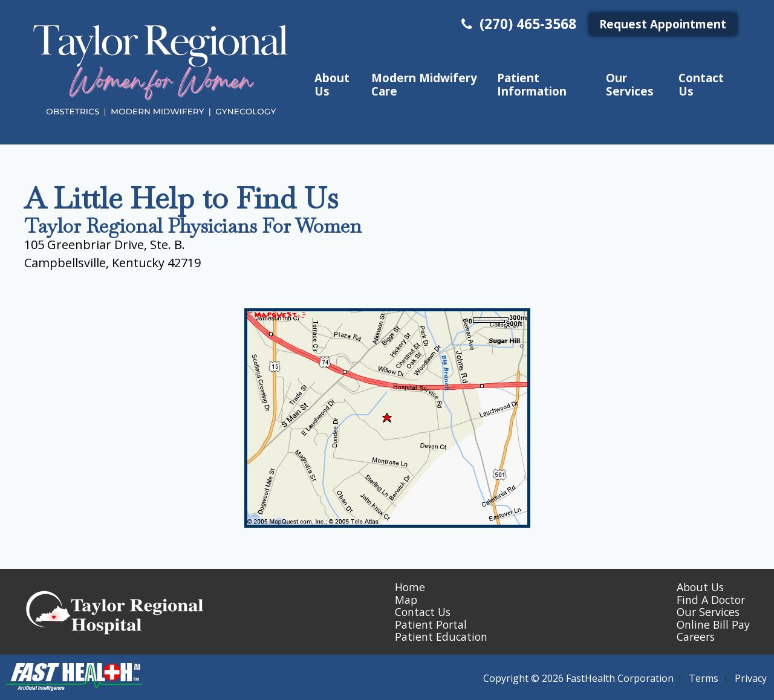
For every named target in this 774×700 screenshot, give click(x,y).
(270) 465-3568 (517, 24)
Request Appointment (663, 24)
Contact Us (701, 84)
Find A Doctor (711, 600)
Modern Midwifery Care (424, 84)
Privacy (751, 678)
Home (410, 587)
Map (406, 600)
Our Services (630, 84)
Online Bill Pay (713, 624)
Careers (696, 637)
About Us (332, 84)
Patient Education (441, 637)
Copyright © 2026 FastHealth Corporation (578, 678)
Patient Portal (431, 624)
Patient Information (532, 84)
